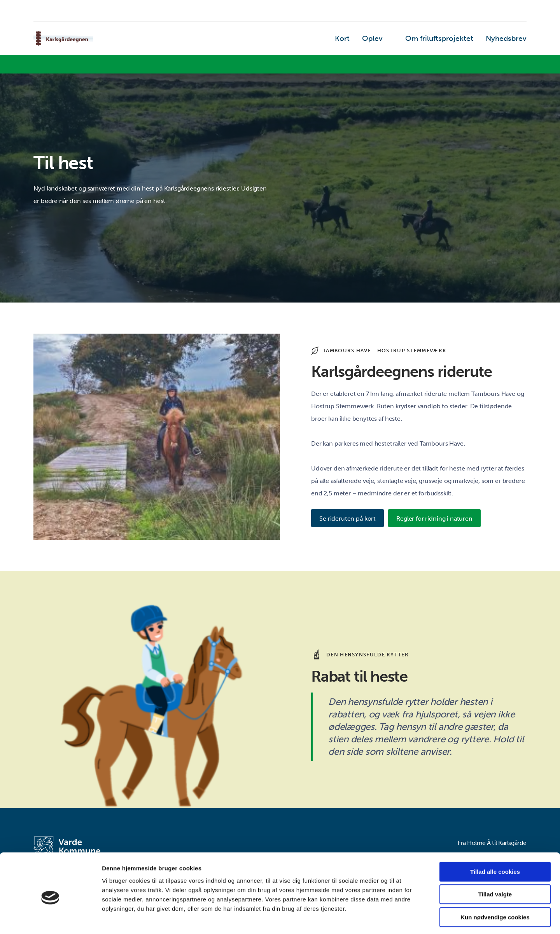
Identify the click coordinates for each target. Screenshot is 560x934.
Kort (364, 41)
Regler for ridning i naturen (440, 519)
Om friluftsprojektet (451, 41)
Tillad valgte (495, 862)
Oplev (391, 41)
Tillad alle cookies (495, 839)
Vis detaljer (404, 919)
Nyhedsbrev (509, 41)
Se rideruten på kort (349, 519)
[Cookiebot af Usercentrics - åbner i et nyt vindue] (50, 919)
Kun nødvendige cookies (495, 884)
